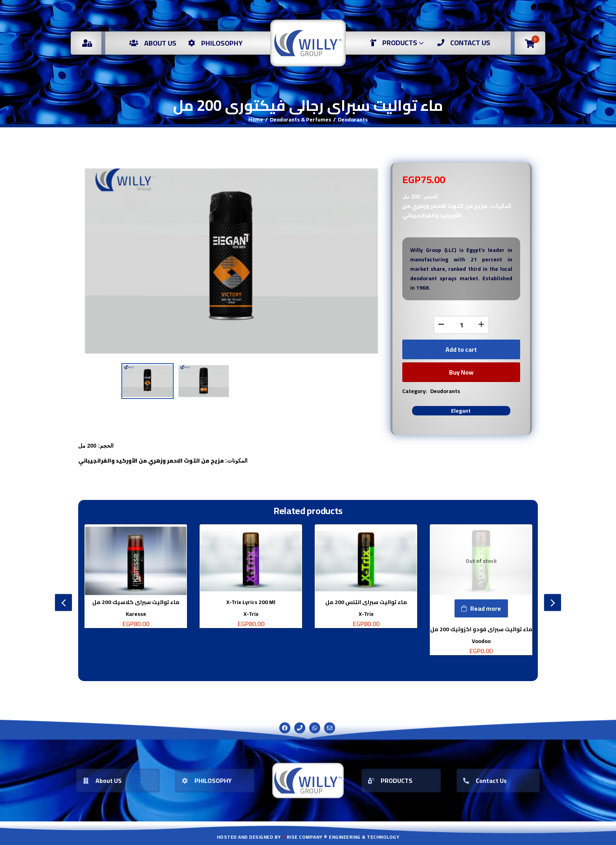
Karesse (136, 614)
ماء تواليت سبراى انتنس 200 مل (366, 602)
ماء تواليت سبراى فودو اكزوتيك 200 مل (481, 629)
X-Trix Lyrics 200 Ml (251, 602)
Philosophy (215, 43)
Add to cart (461, 349)
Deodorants (353, 119)
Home (256, 119)
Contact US (464, 43)
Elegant (461, 411)
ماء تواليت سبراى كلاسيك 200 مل (136, 602)
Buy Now (461, 372)
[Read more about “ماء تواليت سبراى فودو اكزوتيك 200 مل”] (481, 608)
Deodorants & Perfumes (301, 119)
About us (153, 43)
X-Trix (251, 614)
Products (398, 43)
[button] (530, 43)
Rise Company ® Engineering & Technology (343, 837)
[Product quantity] (461, 325)
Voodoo (481, 641)
